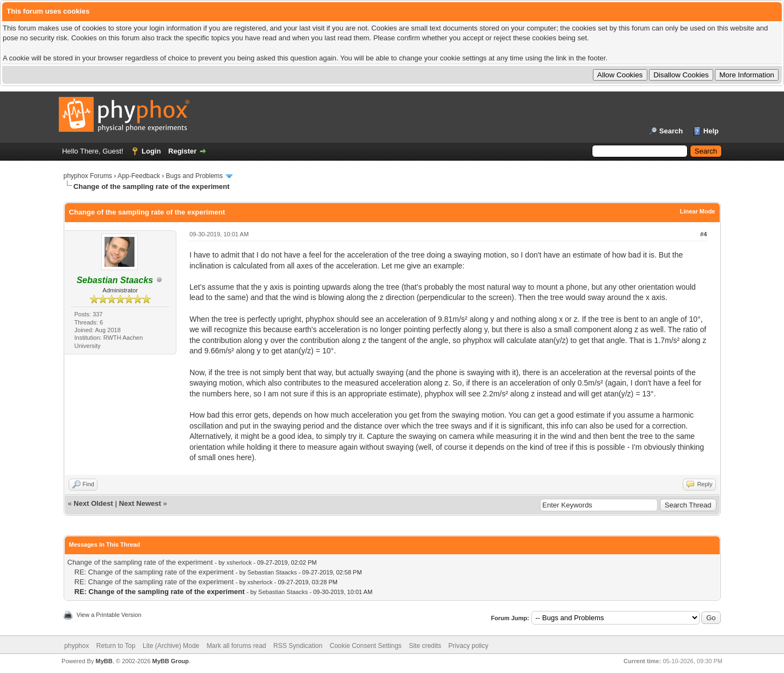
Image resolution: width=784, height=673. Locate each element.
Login (151, 151)
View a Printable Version (109, 615)
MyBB (104, 661)
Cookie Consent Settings (365, 646)
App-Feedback (139, 176)
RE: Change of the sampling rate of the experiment (154, 572)
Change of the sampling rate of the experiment (140, 562)
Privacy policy (468, 646)
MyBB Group (171, 661)
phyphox (76, 646)
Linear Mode (698, 211)
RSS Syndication (298, 646)
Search (671, 131)
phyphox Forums (88, 176)
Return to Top (116, 646)
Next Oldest (93, 503)
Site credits (425, 646)
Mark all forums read (236, 646)
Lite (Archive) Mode (171, 646)
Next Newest (140, 503)
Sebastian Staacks (272, 572)
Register (182, 151)
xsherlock (239, 562)
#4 (703, 234)
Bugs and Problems (195, 176)
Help (711, 131)
